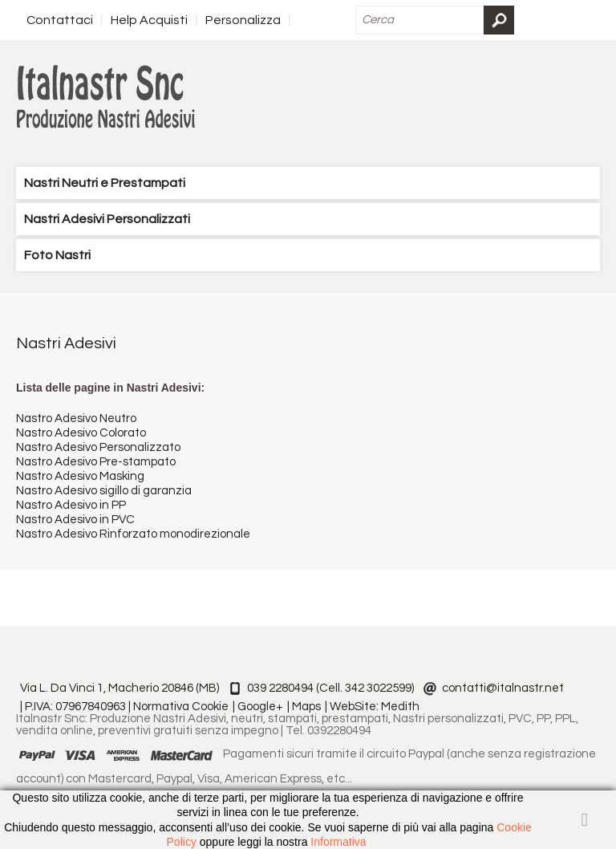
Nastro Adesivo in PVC (75, 520)
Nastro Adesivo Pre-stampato (96, 462)
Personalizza (243, 20)
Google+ (260, 707)
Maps (306, 707)
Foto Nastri (57, 255)
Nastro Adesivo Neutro (76, 418)
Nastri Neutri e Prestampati (105, 183)
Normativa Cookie (181, 707)
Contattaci (60, 20)
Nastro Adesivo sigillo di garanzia (104, 491)
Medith (400, 707)
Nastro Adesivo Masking (80, 476)
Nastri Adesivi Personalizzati (107, 219)
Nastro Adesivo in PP (71, 505)
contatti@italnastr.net (503, 688)
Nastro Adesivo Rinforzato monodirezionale (133, 534)
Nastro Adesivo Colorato (81, 433)
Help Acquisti (149, 20)
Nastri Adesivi (66, 343)
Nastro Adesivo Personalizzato (98, 447)
